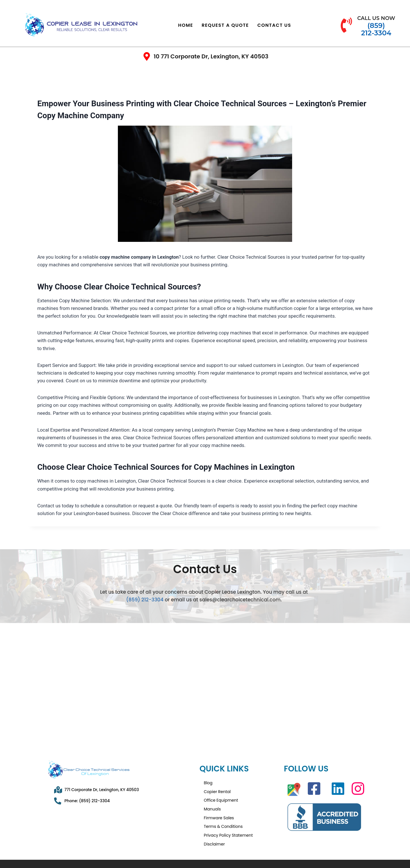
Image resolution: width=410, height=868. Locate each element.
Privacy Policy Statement (228, 823)
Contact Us (274, 25)
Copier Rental (217, 789)
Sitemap (328, 856)
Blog (208, 782)
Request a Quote (225, 25)
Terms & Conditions (223, 816)
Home (185, 25)
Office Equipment (221, 796)
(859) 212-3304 (145, 600)
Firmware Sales (219, 809)
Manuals (212, 802)
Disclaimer (214, 830)
